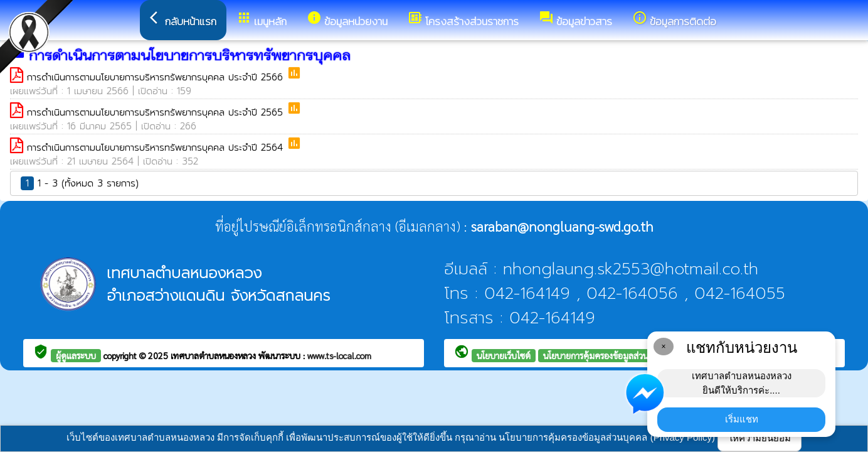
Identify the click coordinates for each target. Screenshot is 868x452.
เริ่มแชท (742, 419)
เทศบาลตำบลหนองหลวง (214, 355)
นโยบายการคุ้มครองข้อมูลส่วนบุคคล (606, 355)
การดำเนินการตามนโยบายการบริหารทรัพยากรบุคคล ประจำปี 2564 (157, 148)
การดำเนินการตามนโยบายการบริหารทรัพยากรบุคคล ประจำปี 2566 (157, 77)
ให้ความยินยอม (760, 438)
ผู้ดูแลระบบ (76, 355)
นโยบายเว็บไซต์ (504, 355)
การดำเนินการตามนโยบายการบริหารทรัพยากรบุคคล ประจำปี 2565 (157, 112)
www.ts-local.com (339, 355)
